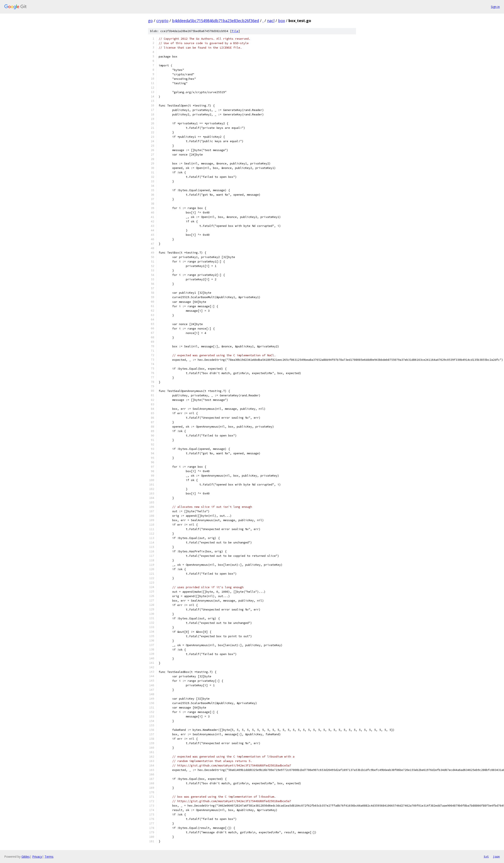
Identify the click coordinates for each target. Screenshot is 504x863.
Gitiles (26, 857)
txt (486, 856)
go (150, 21)
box (281, 21)
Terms (49, 857)
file (235, 31)
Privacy (37, 857)
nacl (271, 21)
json (496, 856)
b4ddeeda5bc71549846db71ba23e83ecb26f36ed (216, 21)
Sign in (495, 7)
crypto (162, 21)
